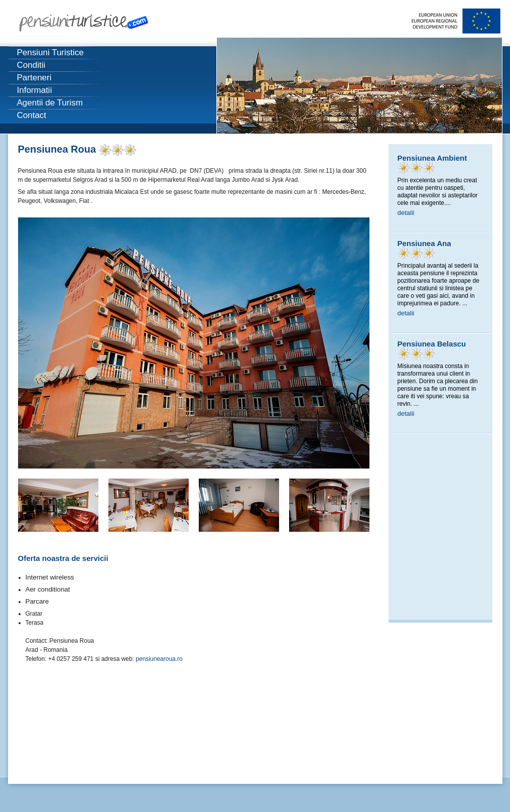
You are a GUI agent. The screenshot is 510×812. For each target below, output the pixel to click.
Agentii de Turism (50, 103)
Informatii (35, 90)
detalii (406, 213)
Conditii (31, 65)
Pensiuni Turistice (50, 52)
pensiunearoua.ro (159, 659)
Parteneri (34, 78)
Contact (32, 115)
